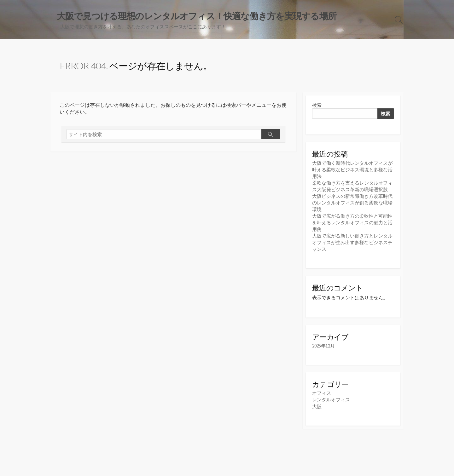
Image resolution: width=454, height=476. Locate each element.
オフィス (322, 393)
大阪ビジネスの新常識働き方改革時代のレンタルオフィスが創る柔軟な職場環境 (352, 203)
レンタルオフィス (331, 400)
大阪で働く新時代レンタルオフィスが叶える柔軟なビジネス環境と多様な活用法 (352, 170)
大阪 (317, 407)
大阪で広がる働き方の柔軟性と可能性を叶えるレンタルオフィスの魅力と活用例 (352, 223)
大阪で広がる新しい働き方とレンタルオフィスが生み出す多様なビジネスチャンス (352, 242)
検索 (317, 105)
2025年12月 (323, 346)
